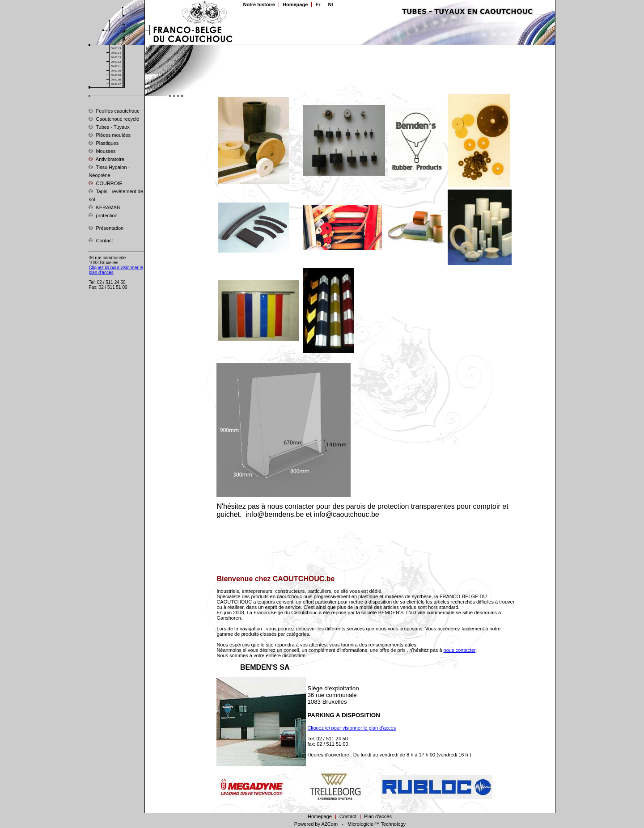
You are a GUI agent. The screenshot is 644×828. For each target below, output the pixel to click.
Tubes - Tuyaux (109, 127)
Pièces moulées (110, 135)
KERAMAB (104, 207)
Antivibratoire (106, 159)
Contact (101, 240)
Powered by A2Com (316, 824)
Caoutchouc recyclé (114, 118)
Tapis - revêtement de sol (116, 195)
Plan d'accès (378, 816)
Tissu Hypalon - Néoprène (109, 171)
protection (103, 215)
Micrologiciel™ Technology (377, 824)
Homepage (295, 4)
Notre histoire (259, 4)
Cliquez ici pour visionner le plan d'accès (352, 728)
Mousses (102, 151)
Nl (330, 4)
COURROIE (105, 183)
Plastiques (104, 143)
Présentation (106, 228)
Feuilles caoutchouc (114, 110)
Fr (318, 4)
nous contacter (460, 650)
